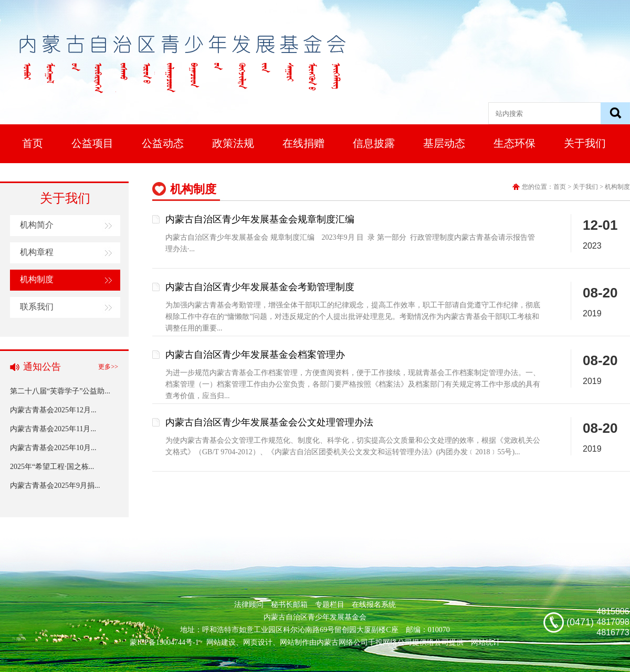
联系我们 (37, 307)
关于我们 (585, 143)
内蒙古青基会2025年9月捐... (55, 486)
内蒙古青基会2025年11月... (53, 429)
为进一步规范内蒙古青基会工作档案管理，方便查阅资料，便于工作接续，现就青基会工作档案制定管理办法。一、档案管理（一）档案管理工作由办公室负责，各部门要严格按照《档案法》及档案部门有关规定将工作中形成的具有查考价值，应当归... (353, 384)
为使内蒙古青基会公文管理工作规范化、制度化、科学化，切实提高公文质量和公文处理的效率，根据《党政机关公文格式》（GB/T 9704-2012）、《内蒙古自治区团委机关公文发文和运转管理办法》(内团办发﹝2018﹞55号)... (353, 446)
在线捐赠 (303, 143)
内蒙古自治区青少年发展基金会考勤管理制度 (260, 287)
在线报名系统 (374, 605)
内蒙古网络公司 (342, 642)
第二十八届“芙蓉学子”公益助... (60, 391)
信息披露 (374, 143)
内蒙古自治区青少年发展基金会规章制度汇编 (260, 219)
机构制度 (37, 279)
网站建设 (221, 642)
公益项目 (92, 143)
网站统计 (486, 642)
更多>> (108, 367)
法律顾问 (249, 605)
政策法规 (233, 143)
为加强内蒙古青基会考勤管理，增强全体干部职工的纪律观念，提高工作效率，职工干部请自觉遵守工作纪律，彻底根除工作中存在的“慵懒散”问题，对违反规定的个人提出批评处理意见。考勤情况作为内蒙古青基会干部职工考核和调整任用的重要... (353, 317)
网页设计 (258, 642)
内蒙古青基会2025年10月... (53, 448)
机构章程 (37, 252)
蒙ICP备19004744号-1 (164, 642)
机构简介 (37, 225)
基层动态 (444, 143)
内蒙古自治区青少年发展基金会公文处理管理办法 (269, 422)
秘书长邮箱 (289, 605)
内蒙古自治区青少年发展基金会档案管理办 (255, 355)
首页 (33, 143)
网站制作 (295, 642)
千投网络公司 (390, 642)
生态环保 (514, 143)
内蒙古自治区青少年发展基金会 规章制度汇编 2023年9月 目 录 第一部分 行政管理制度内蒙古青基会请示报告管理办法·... (350, 243)
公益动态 (163, 143)
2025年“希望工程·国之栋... (52, 467)
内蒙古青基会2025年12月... (53, 410)
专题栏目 (330, 605)
